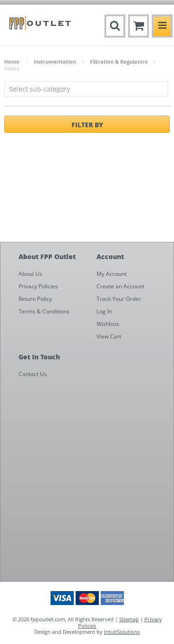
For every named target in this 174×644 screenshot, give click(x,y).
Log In (104, 311)
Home (12, 62)
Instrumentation (55, 62)
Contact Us (33, 374)
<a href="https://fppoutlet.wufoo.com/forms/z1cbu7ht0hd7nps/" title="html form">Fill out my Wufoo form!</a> (92, 481)
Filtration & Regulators (119, 62)
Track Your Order (119, 299)
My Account (112, 274)
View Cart (109, 336)
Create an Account (120, 286)
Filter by (87, 124)
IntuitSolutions (122, 632)
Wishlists (108, 324)
